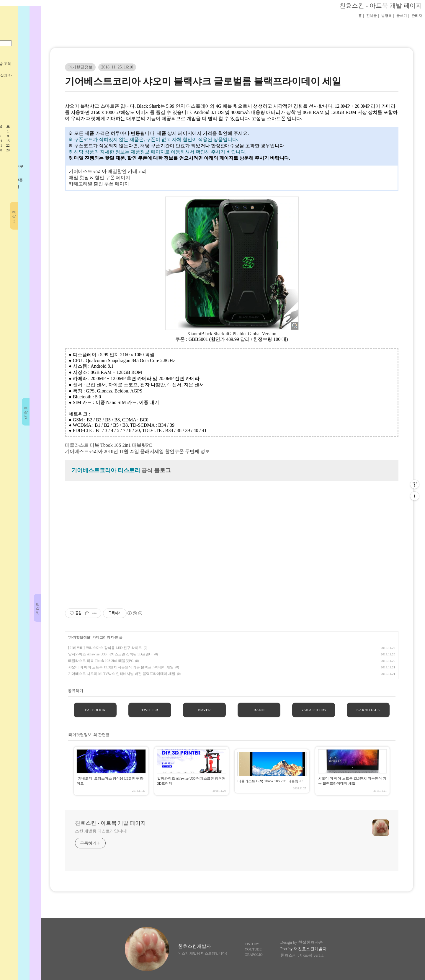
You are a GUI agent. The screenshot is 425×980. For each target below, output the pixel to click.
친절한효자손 (310, 942)
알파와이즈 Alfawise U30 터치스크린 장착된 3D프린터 (110, 654)
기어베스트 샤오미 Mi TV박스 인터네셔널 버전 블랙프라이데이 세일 (122, 674)
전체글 (372, 16)
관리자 (417, 16)
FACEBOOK (95, 710)
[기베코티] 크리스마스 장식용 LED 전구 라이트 (105, 648)
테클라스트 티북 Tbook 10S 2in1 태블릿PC (108, 445)
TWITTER (150, 710)
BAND (259, 710)
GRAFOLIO (254, 955)
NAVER (204, 710)
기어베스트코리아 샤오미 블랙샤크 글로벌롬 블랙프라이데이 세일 (203, 81)
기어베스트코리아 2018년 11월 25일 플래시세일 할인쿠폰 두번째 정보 (137, 451)
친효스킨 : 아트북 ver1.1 (302, 955)
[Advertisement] (232, 542)
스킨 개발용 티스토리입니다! (101, 831)
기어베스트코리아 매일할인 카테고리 (108, 171)
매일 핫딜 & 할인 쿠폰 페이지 (99, 177)
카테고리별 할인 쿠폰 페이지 (99, 184)
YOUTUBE (253, 949)
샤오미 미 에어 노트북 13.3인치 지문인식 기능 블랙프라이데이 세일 (121, 667)
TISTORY (252, 944)
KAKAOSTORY (314, 710)
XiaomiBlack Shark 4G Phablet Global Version (232, 334)
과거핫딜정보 (80, 67)
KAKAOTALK (368, 710)
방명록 (387, 16)
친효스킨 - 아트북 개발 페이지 (381, 5)
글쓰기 (402, 16)
